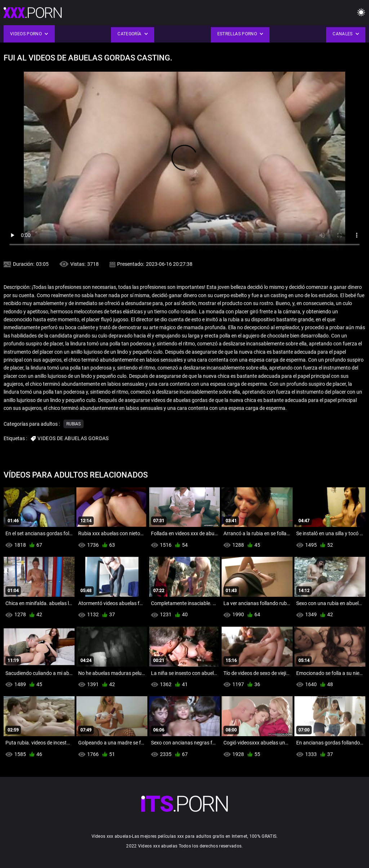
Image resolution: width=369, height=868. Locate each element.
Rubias (74, 424)
